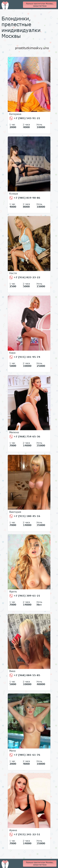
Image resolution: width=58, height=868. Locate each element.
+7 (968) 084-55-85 (25, 675)
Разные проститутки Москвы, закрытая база (40, 5)
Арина (13, 830)
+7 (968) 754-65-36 (25, 437)
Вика (12, 671)
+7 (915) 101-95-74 (25, 357)
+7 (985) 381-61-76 (25, 755)
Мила (13, 751)
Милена (14, 432)
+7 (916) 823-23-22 (25, 277)
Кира (12, 353)
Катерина (15, 114)
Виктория (15, 512)
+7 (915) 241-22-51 (25, 834)
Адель (13, 591)
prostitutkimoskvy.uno (32, 48)
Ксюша (14, 194)
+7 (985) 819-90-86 (25, 198)
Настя (13, 273)
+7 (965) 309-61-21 (25, 596)
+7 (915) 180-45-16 (25, 516)
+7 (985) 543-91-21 (25, 118)
